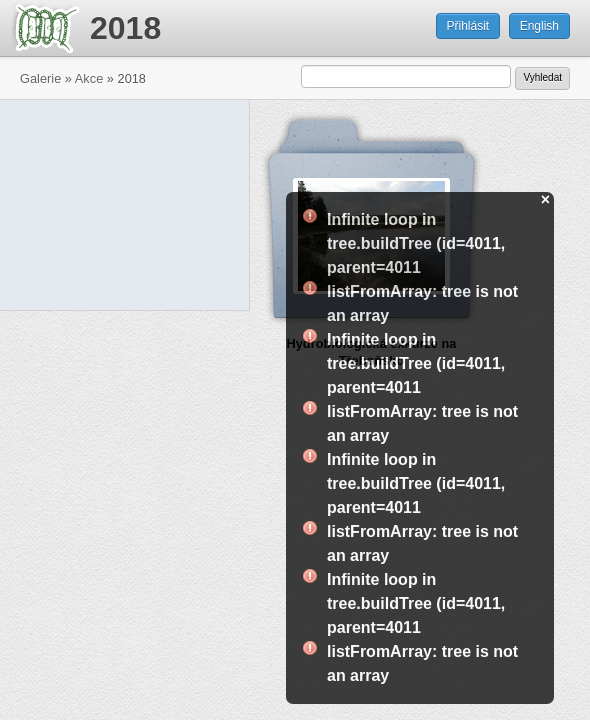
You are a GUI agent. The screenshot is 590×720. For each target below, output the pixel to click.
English (539, 26)
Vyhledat (542, 77)
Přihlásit (468, 26)
